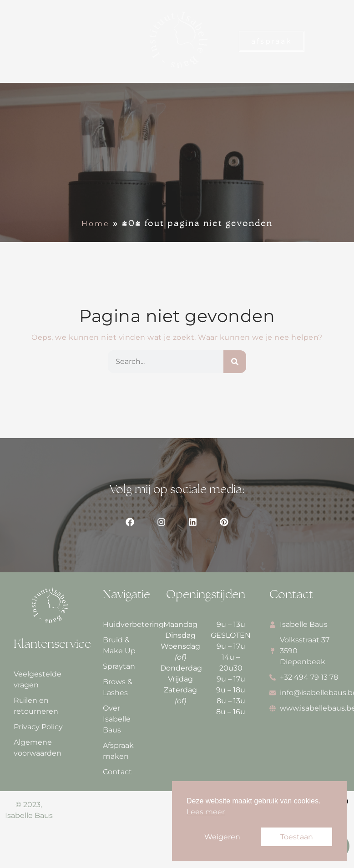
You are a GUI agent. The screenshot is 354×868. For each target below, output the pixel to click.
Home (96, 224)
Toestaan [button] (297, 837)
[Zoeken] (235, 362)
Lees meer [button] (206, 812)
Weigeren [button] (222, 837)
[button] (17, 42)
